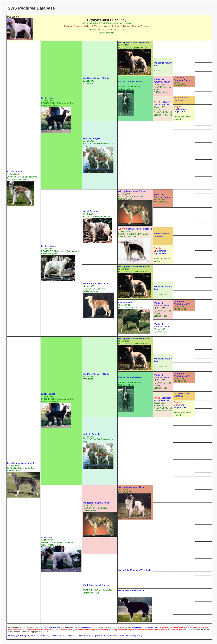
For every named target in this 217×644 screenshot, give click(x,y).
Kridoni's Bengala (91, 138)
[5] (111, 30)
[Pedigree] (68, 26)
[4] (107, 30)
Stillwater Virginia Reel (180, 109)
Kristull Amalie (125, 302)
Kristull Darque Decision (130, 82)
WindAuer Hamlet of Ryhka (96, 78)
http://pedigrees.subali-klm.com (144, 627)
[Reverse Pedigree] (140, 26)
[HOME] (11, 635)
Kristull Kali (47, 537)
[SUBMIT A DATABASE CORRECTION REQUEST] (119, 635)
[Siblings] (116, 26)
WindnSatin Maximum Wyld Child (135, 570)
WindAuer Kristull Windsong (96, 284)
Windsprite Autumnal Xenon (162, 81)
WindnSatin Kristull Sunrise (96, 585)
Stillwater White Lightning (182, 99)
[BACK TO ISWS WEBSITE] (81, 635)
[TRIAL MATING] (58, 635)
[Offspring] (126, 26)
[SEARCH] (21, 635)
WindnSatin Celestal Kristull (132, 590)
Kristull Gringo (48, 98)
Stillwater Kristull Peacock (162, 103)
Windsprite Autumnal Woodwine (134, 43)
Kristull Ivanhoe (15, 172)
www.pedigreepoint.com (88, 627)
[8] (123, 30)
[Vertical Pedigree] (102, 26)
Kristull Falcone (90, 211)
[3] (103, 30)
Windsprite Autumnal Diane (162, 325)
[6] (115, 30)
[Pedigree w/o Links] (83, 26)
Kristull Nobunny (49, 246)
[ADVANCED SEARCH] (38, 635)
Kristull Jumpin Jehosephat (20, 463)
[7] (119, 30)
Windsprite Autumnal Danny (182, 79)
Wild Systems (50, 627)
